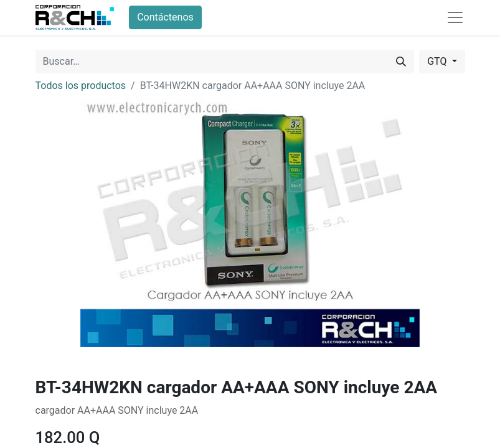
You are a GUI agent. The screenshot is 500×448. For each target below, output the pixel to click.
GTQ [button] (438, 61)
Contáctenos (165, 17)
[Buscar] (401, 62)
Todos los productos (81, 86)
